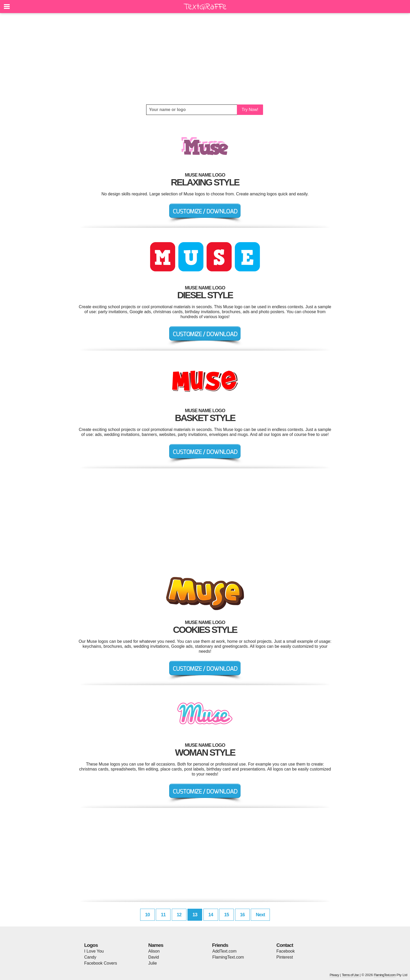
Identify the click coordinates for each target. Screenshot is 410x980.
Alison (154, 951)
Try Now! (250, 110)
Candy (90, 957)
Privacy (334, 975)
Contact (285, 945)
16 (242, 915)
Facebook (286, 951)
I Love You (94, 951)
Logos (91, 945)
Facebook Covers (101, 963)
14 (211, 915)
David (154, 957)
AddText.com (224, 951)
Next (260, 915)
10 (147, 915)
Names (156, 945)
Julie (153, 963)
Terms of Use (350, 975)
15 (226, 915)
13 (195, 915)
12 (179, 915)
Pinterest (285, 957)
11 (163, 915)
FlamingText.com (228, 957)
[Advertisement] (205, 59)
